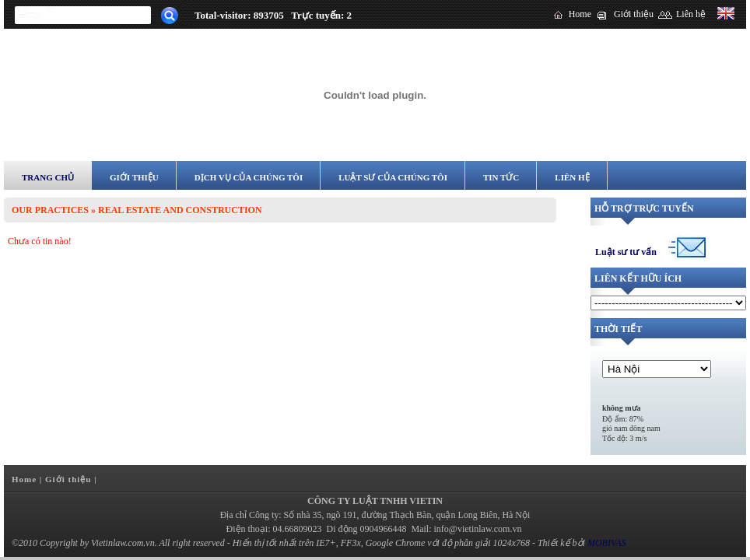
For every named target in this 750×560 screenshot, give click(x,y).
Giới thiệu (634, 14)
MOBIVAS (607, 543)
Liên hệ (691, 14)
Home (580, 14)
